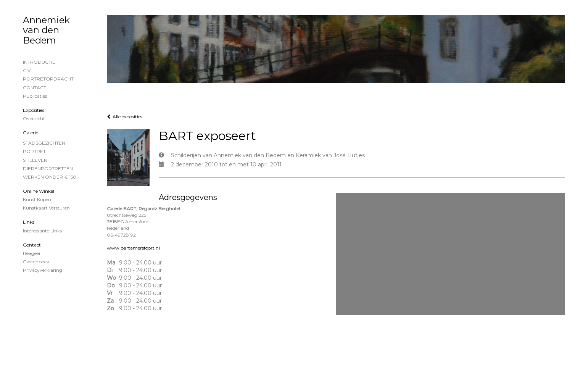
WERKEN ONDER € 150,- (51, 177)
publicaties (35, 96)
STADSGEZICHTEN (44, 143)
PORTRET (34, 151)
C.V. (27, 70)
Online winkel (39, 191)
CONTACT (35, 88)
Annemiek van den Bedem (46, 30)
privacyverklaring (43, 270)
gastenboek (36, 262)
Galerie (31, 133)
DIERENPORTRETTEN (48, 168)
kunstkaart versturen (46, 208)
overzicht (34, 118)
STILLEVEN (35, 160)
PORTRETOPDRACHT (48, 79)
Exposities (34, 110)
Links (29, 222)
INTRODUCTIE (39, 62)
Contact (32, 245)
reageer (32, 253)
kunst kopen (37, 199)
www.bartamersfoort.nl (133, 248)
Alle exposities (125, 117)
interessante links (42, 231)
